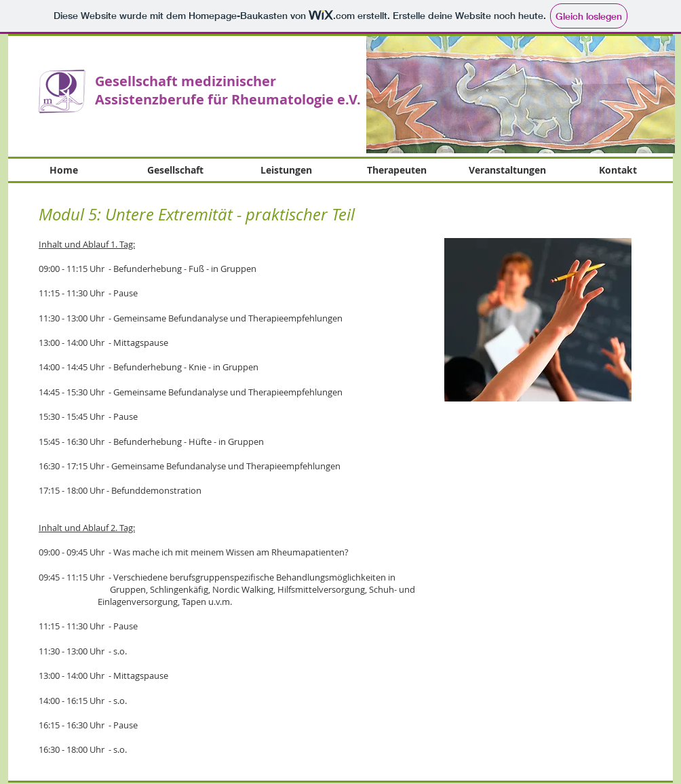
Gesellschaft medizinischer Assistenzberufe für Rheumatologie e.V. (228, 90)
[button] (521, 94)
